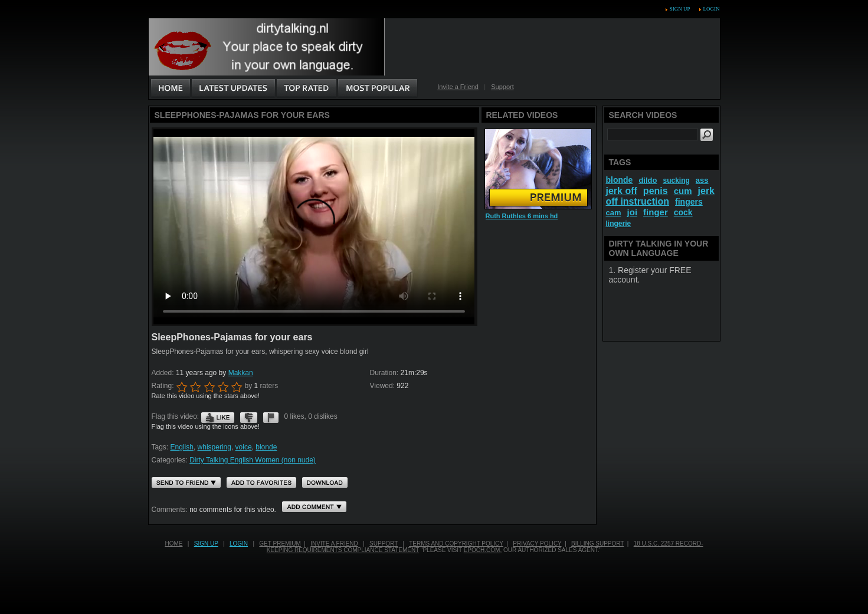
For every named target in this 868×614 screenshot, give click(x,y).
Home (173, 544)
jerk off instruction (661, 196)
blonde (266, 447)
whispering (214, 447)
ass (702, 180)
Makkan (241, 373)
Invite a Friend (458, 87)
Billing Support (597, 544)
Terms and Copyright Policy (456, 544)
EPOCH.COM (482, 550)
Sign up (680, 9)
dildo (648, 180)
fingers (689, 202)
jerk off (622, 191)
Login (712, 9)
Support (502, 87)
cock (683, 212)
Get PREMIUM (280, 544)
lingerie (619, 224)
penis (656, 191)
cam (614, 213)
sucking (676, 180)
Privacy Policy (537, 544)
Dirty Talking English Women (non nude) (253, 460)
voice (244, 447)
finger (656, 212)
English (182, 447)
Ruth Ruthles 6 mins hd (522, 216)
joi (633, 212)
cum (683, 191)
